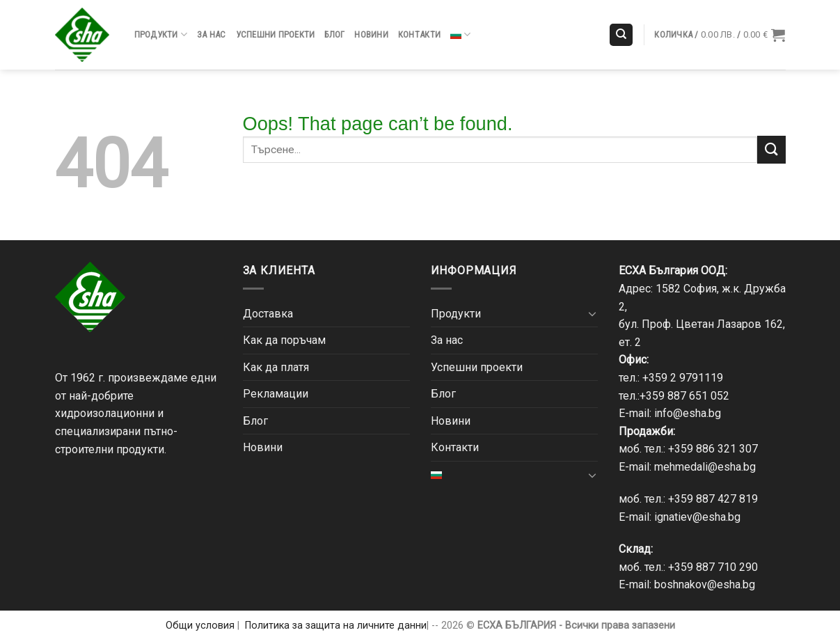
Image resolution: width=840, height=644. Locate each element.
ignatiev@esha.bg (697, 517)
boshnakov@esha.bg (705, 584)
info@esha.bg (688, 413)
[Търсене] (621, 35)
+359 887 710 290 (713, 567)
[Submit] (771, 149)
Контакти (419, 34)
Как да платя (276, 367)
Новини (371, 34)
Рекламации (276, 394)
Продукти (161, 34)
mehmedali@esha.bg (705, 467)
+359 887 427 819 (713, 499)
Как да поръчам (284, 340)
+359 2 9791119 (683, 378)
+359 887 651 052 (684, 396)
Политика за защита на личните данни (336, 626)
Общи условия (200, 626)
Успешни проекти (276, 34)
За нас (212, 34)
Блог (334, 34)
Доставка (268, 314)
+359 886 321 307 (713, 449)
